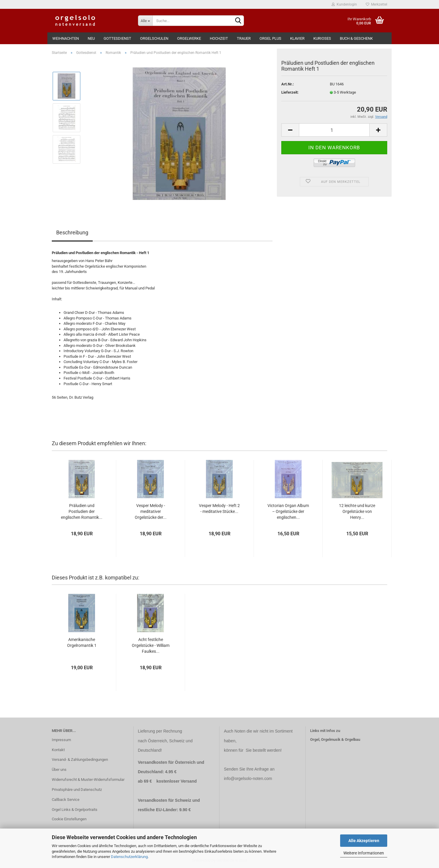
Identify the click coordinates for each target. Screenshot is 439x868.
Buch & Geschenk (356, 38)
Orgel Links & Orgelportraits (75, 810)
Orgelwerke (189, 38)
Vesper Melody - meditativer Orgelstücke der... (151, 511)
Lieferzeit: (290, 92)
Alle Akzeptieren (364, 841)
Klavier (297, 38)
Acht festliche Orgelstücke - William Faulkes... (151, 645)
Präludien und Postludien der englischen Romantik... (82, 511)
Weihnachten (66, 38)
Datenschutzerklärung (129, 857)
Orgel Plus (270, 38)
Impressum (61, 740)
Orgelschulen (154, 38)
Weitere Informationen (364, 853)
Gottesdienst (117, 38)
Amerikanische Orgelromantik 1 (82, 642)
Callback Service (66, 800)
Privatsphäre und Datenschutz (77, 790)
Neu (91, 38)
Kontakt (58, 750)
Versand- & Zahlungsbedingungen (80, 759)
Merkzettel (376, 4)
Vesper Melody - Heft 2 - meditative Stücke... (219, 508)
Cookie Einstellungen (69, 819)
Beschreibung (72, 232)
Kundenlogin (344, 4)
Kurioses (322, 38)
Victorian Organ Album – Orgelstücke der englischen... (288, 511)
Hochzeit (219, 38)
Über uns (59, 770)
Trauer (244, 38)
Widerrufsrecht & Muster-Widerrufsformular (88, 780)
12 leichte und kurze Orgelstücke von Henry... (357, 511)
